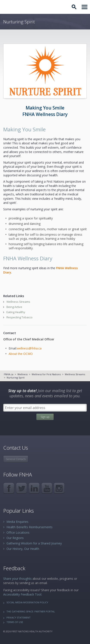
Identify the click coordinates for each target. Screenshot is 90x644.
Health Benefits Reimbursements (29, 527)
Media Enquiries (17, 522)
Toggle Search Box (75, 7)
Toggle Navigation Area (85, 7)
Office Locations (18, 532)
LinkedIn (34, 488)
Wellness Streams (18, 302)
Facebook (9, 488)
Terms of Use (15, 622)
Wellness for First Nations (46, 374)
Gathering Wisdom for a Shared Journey (34, 543)
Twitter (21, 488)
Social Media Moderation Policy (27, 602)
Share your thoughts (17, 579)
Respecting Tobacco (19, 317)
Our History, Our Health (23, 549)
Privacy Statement (19, 617)
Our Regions (15, 538)
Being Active (14, 307)
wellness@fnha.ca (29, 348)
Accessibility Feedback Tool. (23, 594)
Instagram (60, 488)
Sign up (45, 417)
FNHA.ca (9, 374)
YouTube (47, 488)
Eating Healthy (16, 312)
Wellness (22, 374)
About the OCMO (21, 354)
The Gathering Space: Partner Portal (31, 611)
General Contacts (16, 459)
